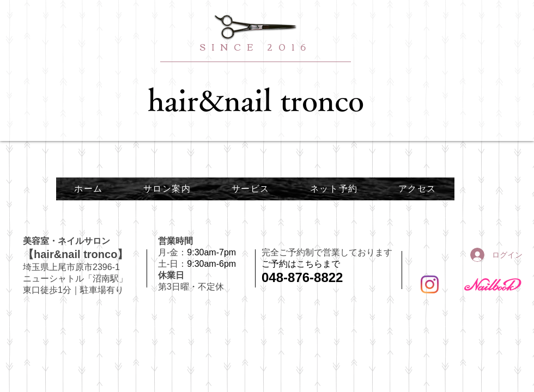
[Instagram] (430, 284)
